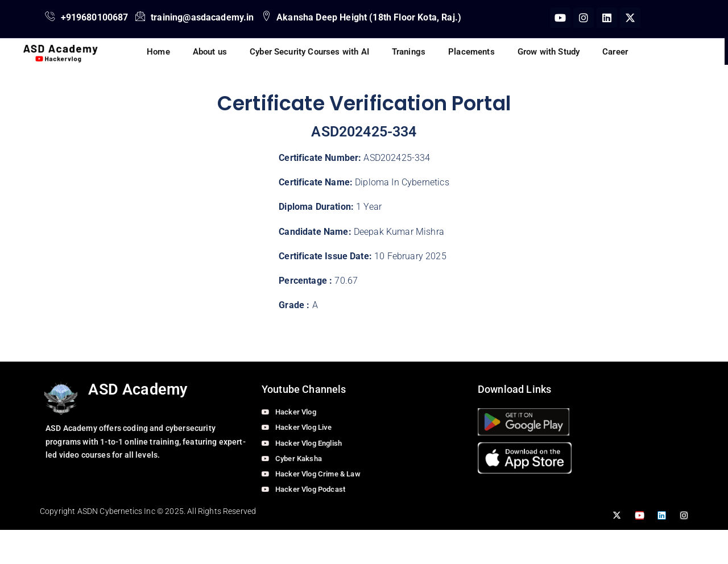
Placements (471, 52)
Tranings (409, 52)
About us (210, 52)
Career (615, 52)
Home (158, 52)
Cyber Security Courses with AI (309, 52)
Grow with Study (549, 52)
